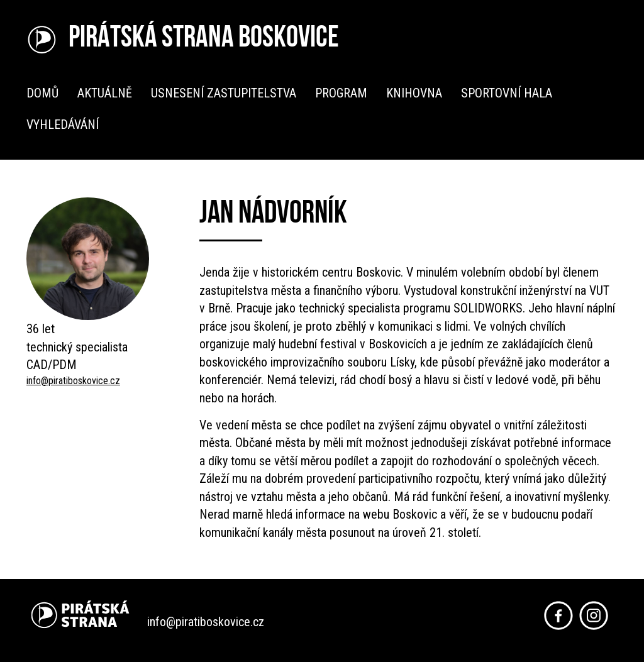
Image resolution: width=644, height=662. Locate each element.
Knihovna (414, 93)
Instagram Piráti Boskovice (594, 615)
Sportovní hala (507, 93)
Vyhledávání (63, 124)
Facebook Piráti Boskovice (558, 615)
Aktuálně (105, 93)
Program (341, 93)
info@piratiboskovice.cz (73, 381)
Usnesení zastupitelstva (224, 93)
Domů (42, 93)
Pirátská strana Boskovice (204, 39)
